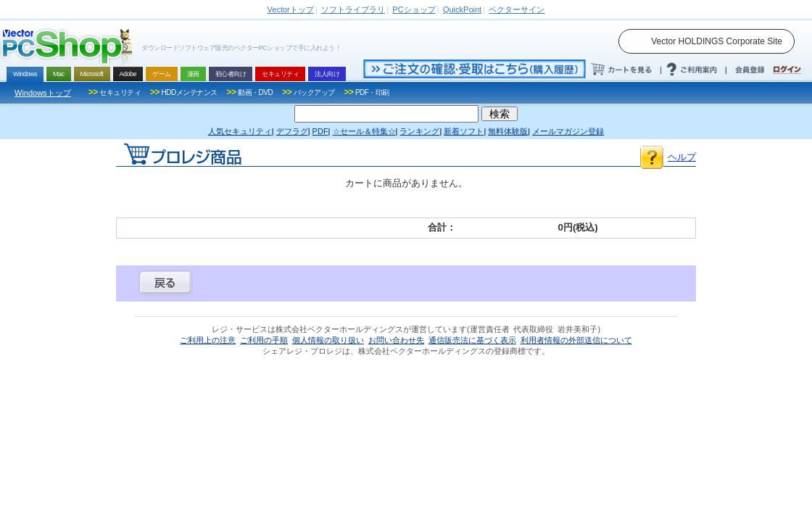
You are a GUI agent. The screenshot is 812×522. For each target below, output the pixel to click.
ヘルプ (682, 157)
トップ (291, 9)
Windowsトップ (43, 93)
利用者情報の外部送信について (576, 340)
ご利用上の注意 (208, 340)
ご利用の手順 (264, 340)
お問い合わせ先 (396, 340)
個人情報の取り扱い (328, 340)
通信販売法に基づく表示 (472, 340)
